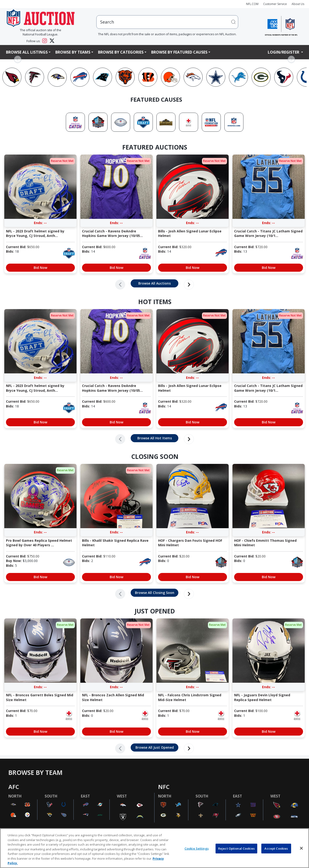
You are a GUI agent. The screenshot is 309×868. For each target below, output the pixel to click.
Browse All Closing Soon (155, 593)
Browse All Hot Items (155, 438)
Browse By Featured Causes (179, 52)
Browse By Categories (121, 52)
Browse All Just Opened (155, 747)
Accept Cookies (276, 848)
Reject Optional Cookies (236, 848)
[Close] (301, 848)
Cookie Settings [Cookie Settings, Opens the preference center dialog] (197, 848)
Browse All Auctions (154, 283)
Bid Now (40, 268)
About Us (298, 4)
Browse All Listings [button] (27, 52)
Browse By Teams (73, 52)
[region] (154, 848)
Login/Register (284, 52)
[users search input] (167, 22)
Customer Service (275, 4)
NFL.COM (252, 4)
